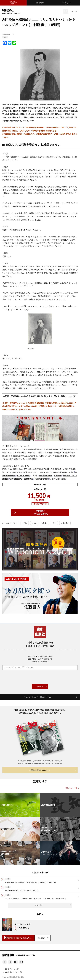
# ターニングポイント (9, 523)
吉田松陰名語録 (45, 476)
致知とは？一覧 (71, 788)
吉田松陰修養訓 (42, 479)
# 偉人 (34, 523)
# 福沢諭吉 (65, 523)
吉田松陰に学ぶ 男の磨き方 (22, 479)
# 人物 (25, 523)
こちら (32, 134)
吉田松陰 (57, 476)
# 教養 (44, 523)
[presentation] (40, 677)
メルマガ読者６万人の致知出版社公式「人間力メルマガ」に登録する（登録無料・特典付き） (40, 659)
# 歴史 (54, 523)
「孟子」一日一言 (23, 476)
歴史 (5, 37)
